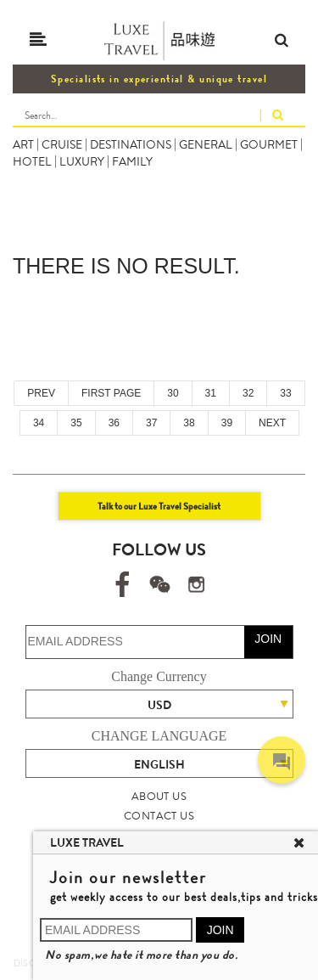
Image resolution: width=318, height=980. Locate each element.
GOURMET (269, 144)
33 (285, 393)
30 (173, 393)
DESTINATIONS (131, 144)
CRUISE (62, 144)
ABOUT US (159, 796)
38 (189, 423)
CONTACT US (159, 816)
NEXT (272, 423)
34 (39, 423)
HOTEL (32, 161)
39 (227, 423)
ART (23, 144)
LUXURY (82, 161)
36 (114, 423)
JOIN (268, 639)
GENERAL (206, 144)
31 (211, 393)
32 (248, 393)
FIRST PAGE (111, 393)
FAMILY (132, 161)
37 (151, 423)
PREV (41, 393)
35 (76, 423)
